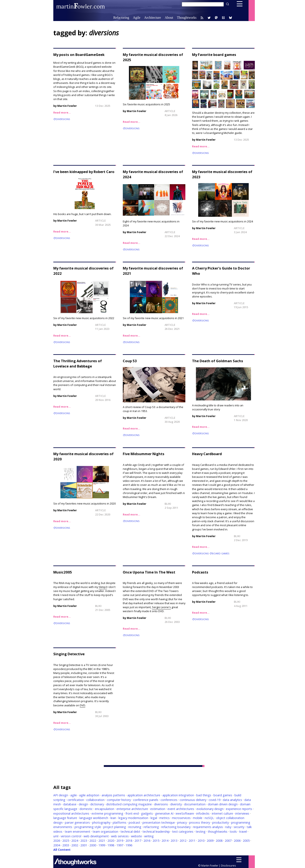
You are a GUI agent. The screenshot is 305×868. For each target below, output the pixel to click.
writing (149, 836)
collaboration (95, 800)
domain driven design (223, 804)
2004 (57, 845)
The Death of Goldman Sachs (218, 361)
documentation (195, 804)
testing (201, 832)
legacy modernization (133, 818)
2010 (201, 841)
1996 (129, 845)
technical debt (130, 832)
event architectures (181, 809)
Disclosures (228, 865)
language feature (65, 818)
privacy (182, 822)
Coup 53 (130, 361)
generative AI (164, 813)
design (83, 804)
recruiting (135, 827)
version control (71, 836)
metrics (164, 818)
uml (56, 836)
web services (120, 836)
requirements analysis (208, 827)
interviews (242, 813)
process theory (200, 822)
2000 (93, 845)
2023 (84, 841)
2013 (174, 841)
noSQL (209, 818)
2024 (75, 841)
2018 (129, 841)
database (70, 804)
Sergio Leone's (161, 607)
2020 (111, 841)
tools (233, 832)
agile (74, 795)
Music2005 (63, 572)
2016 (147, 841)
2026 (57, 841)
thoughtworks (218, 832)
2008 (219, 841)
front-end (132, 813)
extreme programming (107, 813)
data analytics (232, 800)
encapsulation (105, 809)
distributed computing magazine (129, 804)
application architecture (144, 795)
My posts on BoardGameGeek (79, 55)
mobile (198, 818)
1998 (111, 845)
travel (243, 832)
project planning (115, 827)
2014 (165, 841)
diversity (176, 804)
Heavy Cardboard (207, 454)
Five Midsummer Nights (144, 454)
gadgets (147, 813)
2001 (84, 845)
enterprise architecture (132, 809)
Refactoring (121, 18)
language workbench (94, 818)
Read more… (62, 112)
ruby (228, 827)
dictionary (97, 804)
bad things (204, 795)
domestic (86, 809)
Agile (137, 18)
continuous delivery (193, 800)
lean (113, 818)
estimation (158, 809)
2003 (66, 845)
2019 (120, 841)
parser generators (77, 822)
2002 (75, 845)
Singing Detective (69, 654)
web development (96, 836)
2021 (102, 841)
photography (101, 822)
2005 (246, 841)
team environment (77, 832)
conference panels (146, 800)
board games (221, 553)
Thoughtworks (187, 18)
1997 (120, 845)
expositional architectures (71, 813)
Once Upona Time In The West (149, 572)
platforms (120, 822)
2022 (93, 841)
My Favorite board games (214, 55)
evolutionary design (210, 809)
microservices (181, 818)
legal (154, 818)
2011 (192, 841)
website (136, 836)
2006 (237, 841)
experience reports (239, 809)
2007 (228, 841)
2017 (138, 841)
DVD (82, 705)
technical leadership (156, 832)
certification (76, 800)
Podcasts (200, 572)
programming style (88, 827)
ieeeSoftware (185, 813)
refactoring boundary (176, 827)
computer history (119, 800)
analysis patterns (113, 795)
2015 (156, 841)
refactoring (151, 827)
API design (61, 795)
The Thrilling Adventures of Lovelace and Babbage (78, 363)
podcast (134, 822)
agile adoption (89, 795)
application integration (178, 795)
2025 (66, 841)
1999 (102, 845)
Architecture (153, 18)
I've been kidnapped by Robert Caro (84, 172)
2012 (183, 841)
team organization (105, 832)
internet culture (222, 813)
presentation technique (159, 822)
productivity (221, 822)
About (169, 18)
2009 (210, 841)
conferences (169, 800)
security (239, 827)
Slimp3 (103, 587)
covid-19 (215, 800)
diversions (63, 119)
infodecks (203, 813)
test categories (183, 832)
